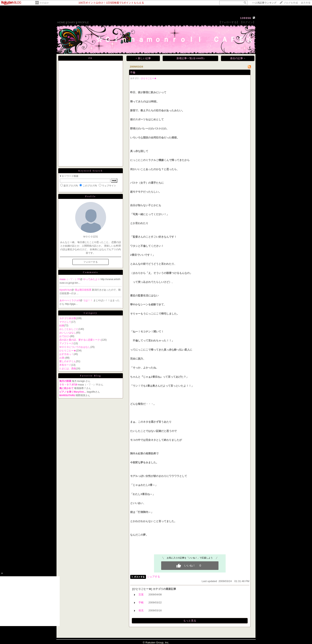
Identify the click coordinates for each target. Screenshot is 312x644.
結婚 (62, 325)
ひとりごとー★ (68, 351)
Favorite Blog (90, 376)
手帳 (141, 602)
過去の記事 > (238, 58)
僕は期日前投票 (83, 290)
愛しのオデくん (68, 361)
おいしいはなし (68, 333)
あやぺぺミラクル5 (70, 300)
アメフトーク (66, 343)
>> (264, 3)
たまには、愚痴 (68, 369)
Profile (91, 196)
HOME (61, 22)
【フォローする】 (229, 22)
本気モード (65, 365)
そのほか (44, 3)
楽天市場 (306, 3)
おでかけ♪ (65, 336)
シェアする (154, 577)
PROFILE (83, 22)
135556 (246, 18)
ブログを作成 (291, 3)
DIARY (71, 22)
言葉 (141, 594)
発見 (141, 610)
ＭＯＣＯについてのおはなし (75, 347)
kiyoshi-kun (65, 290)
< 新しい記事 (143, 58)
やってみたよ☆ (92, 279)
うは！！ (88, 300)
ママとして (65, 322)
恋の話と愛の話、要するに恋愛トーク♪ (80, 340)
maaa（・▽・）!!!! (70, 279)
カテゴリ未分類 (68, 318)
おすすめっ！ (66, 354)
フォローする (91, 262)
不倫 (133, 72)
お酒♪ (62, 358)
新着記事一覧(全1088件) (190, 58)
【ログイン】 (248, 22)
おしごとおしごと (69, 329)
